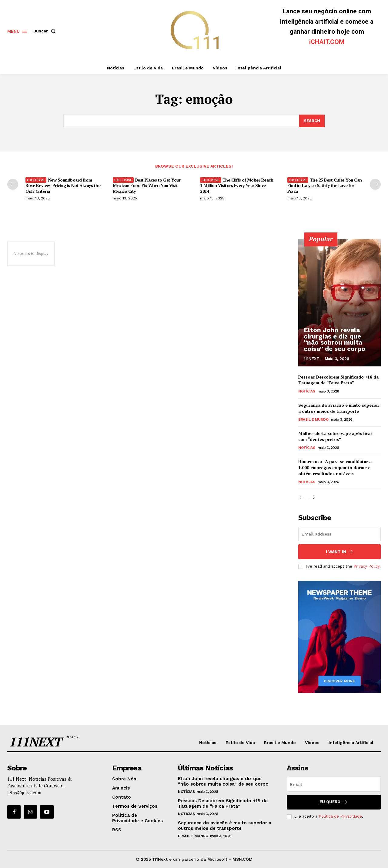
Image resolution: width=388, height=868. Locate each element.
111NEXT (311, 359)
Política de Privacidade (340, 817)
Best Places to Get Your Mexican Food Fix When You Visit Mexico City (147, 185)
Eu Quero (334, 802)
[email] (339, 534)
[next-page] (375, 184)
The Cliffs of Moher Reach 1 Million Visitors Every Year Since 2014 (237, 185)
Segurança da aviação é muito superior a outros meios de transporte (339, 408)
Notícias (307, 392)
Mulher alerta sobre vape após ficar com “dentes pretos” (335, 437)
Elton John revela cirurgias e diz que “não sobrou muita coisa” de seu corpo (339, 340)
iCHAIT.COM (327, 42)
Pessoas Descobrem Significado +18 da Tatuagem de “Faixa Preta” (338, 380)
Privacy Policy (366, 566)
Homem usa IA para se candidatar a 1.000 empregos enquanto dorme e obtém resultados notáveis (335, 468)
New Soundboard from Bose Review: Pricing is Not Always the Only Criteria (63, 185)
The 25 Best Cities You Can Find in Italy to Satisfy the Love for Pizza (325, 185)
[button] (46, 31)
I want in (340, 552)
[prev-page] (13, 184)
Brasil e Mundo (313, 420)
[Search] (312, 121)
